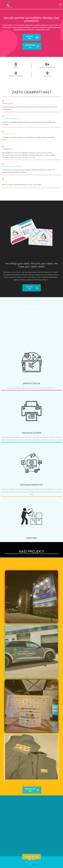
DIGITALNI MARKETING (32, 524)
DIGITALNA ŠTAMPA (32, 470)
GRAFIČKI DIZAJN (32, 419)
